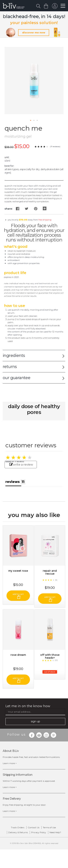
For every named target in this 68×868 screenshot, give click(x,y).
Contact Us (34, 827)
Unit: (7, 157)
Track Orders (18, 827)
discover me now (34, 32)
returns (10, 367)
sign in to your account (55, 7)
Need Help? (55, 832)
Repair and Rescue (50, 572)
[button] (31, 121)
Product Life (15, 273)
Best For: (9, 166)
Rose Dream (18, 655)
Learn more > (10, 763)
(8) (56, 580)
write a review (21, 465)
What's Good (16, 247)
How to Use (15, 306)
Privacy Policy (39, 832)
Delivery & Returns (18, 832)
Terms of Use (49, 827)
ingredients (14, 355)
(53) (56, 660)
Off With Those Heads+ (50, 656)
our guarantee (17, 378)
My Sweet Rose (18, 571)
